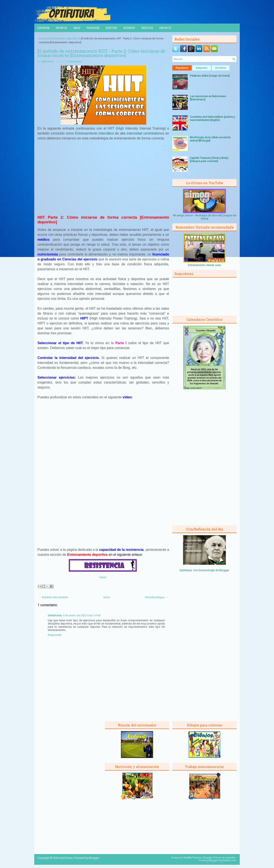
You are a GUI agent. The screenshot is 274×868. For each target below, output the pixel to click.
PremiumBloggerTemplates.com (218, 860)
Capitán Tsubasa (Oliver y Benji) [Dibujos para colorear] (209, 160)
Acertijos (111, 28)
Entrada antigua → (156, 597)
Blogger (224, 570)
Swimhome (55, 615)
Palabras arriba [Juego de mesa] (210, 76)
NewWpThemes (192, 858)
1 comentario (74, 61)
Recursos (129, 28)
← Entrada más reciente (53, 597)
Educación (43, 28)
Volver (103, 577)
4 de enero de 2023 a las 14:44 (82, 615)
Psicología (93, 28)
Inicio (42, 38)
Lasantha (230, 858)
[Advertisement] (103, 180)
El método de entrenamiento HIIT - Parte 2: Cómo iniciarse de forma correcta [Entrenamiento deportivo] (101, 53)
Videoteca (147, 28)
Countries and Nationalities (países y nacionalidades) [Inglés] (212, 118)
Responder (55, 635)
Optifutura (47, 61)
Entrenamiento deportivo (63, 38)
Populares (182, 68)
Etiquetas (202, 68)
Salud (77, 28)
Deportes (61, 28)
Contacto (165, 28)
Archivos (221, 68)
